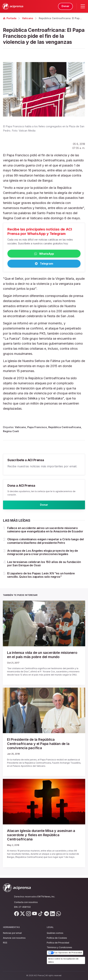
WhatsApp (44, 254)
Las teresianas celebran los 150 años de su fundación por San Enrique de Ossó (44, 566)
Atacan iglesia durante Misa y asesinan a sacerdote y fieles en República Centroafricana (41, 837)
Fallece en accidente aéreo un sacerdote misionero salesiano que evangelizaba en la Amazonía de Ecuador (45, 532)
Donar (65, 6)
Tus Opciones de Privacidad (65, 953)
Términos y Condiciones (59, 947)
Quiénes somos (55, 933)
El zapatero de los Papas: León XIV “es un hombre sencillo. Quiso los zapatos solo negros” (41, 577)
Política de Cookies (57, 938)
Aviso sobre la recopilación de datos (63, 960)
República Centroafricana (65, 428)
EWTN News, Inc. (46, 897)
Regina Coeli (11, 432)
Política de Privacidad (58, 943)
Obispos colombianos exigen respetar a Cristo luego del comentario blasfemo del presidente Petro (45, 543)
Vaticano (28, 18)
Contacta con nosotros (26, 902)
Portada (10, 18)
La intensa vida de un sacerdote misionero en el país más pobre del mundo (42, 657)
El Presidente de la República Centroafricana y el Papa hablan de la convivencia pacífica (38, 746)
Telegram (44, 265)
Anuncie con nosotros (14, 938)
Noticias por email (12, 933)
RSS (5, 943)
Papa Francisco (37, 428)
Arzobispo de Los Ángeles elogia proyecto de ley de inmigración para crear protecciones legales (43, 555)
